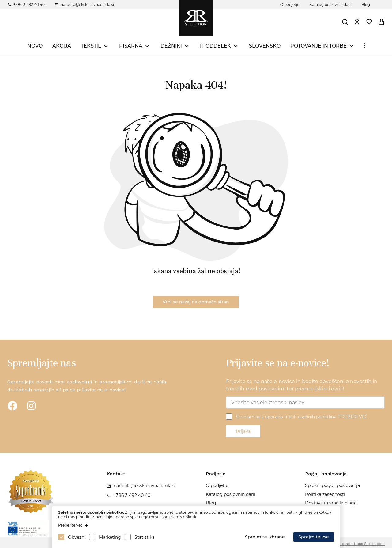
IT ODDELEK (215, 46)
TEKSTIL (91, 46)
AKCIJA (62, 46)
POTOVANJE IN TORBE (318, 46)
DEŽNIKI (171, 46)
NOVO (35, 46)
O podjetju (290, 4)
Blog (366, 4)
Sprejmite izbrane (265, 537)
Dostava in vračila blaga (331, 503)
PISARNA (131, 46)
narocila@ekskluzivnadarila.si (87, 4)
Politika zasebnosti (325, 494)
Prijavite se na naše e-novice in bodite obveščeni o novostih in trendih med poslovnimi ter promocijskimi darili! (302, 385)
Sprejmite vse (314, 537)
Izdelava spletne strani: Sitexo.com (352, 544)
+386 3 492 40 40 (29, 4)
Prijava (243, 431)
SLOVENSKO (265, 46)
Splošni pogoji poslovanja (332, 485)
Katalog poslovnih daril (330, 4)
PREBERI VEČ (353, 417)
